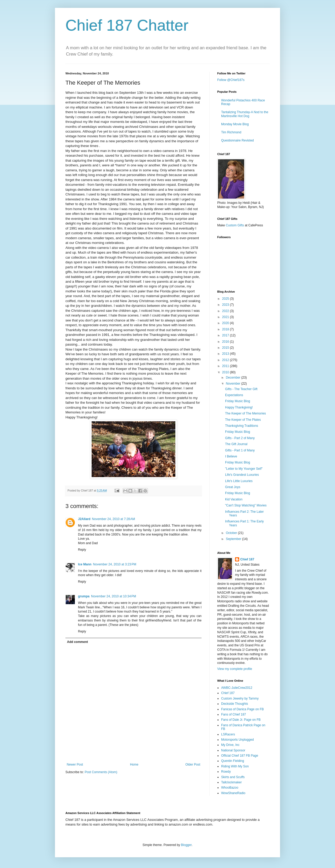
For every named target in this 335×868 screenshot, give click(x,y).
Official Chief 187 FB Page (240, 756)
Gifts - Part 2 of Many (240, 438)
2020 (226, 323)
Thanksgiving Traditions (242, 426)
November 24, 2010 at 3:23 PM (115, 564)
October (232, 533)
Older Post (193, 765)
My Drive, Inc (230, 745)
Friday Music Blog (238, 401)
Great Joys (233, 487)
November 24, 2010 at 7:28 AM (113, 519)
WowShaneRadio (233, 793)
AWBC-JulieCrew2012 (237, 688)
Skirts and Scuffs (233, 777)
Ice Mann (85, 564)
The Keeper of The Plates (243, 420)
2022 (226, 311)
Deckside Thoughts (235, 704)
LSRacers (228, 734)
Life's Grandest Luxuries (242, 475)
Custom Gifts (235, 225)
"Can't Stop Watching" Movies (246, 505)
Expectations (234, 395)
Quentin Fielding (233, 761)
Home (134, 765)
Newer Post (75, 765)
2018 (226, 329)
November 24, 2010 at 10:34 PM (114, 596)
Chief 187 (247, 559)
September (234, 539)
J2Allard (84, 519)
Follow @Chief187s (231, 80)
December (234, 378)
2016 (226, 342)
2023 (226, 305)
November (234, 384)
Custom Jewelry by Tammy (240, 698)
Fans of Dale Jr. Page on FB (241, 720)
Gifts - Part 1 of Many (240, 450)
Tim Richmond (231, 132)
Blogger (186, 845)
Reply (82, 550)
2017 (226, 335)
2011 (226, 366)
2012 (226, 360)
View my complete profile (235, 669)
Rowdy (226, 772)
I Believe (231, 456)
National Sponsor (233, 750)
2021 (226, 317)
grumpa (84, 596)
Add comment (77, 642)
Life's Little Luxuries (239, 481)
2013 (226, 354)
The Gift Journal (236, 444)
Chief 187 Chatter (127, 25)
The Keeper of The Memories (245, 413)
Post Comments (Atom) (101, 772)
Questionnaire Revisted (238, 140)
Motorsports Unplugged (238, 740)
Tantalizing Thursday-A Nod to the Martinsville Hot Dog (245, 114)
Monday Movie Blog (235, 124)
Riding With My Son (235, 766)
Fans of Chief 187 (234, 714)
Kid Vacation (234, 499)
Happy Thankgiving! (239, 407)
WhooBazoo (230, 788)
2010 (226, 372)
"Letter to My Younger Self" (244, 469)
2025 (226, 299)
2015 (226, 348)
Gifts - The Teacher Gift (241, 389)
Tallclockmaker (231, 782)
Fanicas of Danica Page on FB (242, 709)
